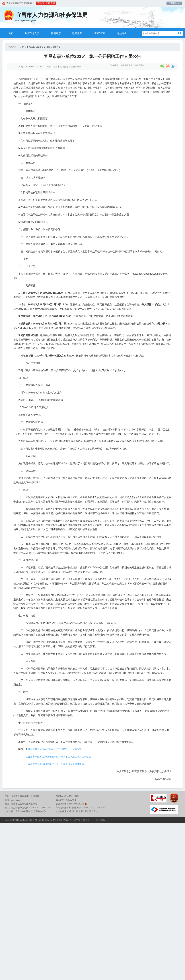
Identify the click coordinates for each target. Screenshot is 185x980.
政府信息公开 (31, 33)
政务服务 (79, 33)
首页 (8, 33)
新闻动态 (56, 33)
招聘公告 (56, 48)
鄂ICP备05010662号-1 (66, 839)
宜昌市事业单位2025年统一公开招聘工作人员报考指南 (62, 801)
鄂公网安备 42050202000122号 (72, 842)
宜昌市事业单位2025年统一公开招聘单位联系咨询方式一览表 (65, 793)
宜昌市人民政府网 (47, 3)
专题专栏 (126, 33)
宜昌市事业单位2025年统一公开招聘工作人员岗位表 (60, 786)
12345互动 (102, 33)
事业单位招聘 (43, 48)
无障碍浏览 (174, 3)
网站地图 (101, 858)
